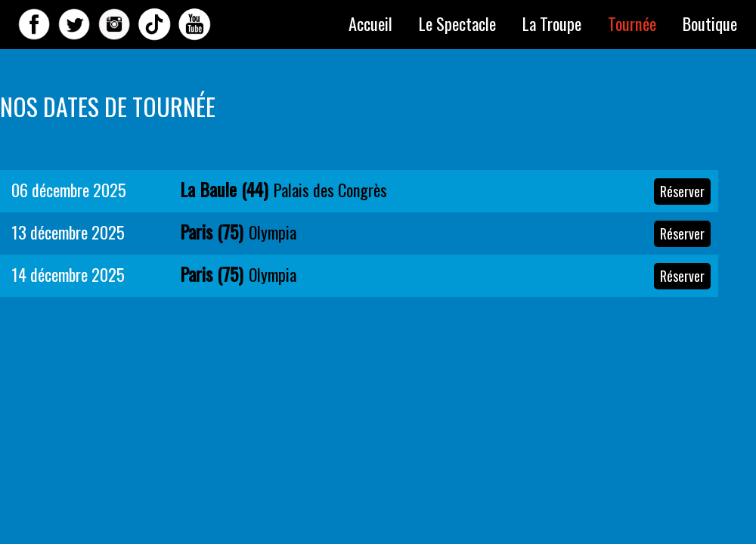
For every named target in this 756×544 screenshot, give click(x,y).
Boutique (710, 23)
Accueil (370, 23)
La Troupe (552, 23)
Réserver (682, 191)
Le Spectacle (457, 23)
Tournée (632, 23)
